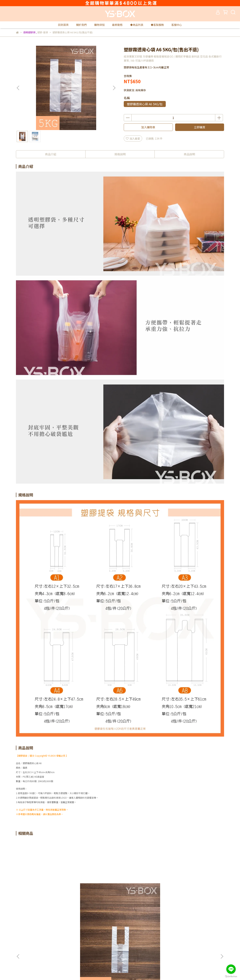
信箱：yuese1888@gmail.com (34, 956)
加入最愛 (133, 138)
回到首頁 (63, 25)
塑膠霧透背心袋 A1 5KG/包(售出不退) (44, 889)
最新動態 (117, 25)
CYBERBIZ (91, 970)
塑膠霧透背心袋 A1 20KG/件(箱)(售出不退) (95, 889)
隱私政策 (70, 933)
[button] (114, 88)
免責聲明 (70, 939)
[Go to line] (231, 969)
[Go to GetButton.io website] (231, 976)
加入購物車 (148, 127)
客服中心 (177, 25)
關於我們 (81, 25)
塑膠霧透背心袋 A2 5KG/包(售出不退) (145, 889)
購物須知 (99, 25)
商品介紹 (51, 154)
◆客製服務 (157, 25)
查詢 (116, 933)
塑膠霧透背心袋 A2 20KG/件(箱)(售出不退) (196, 889)
